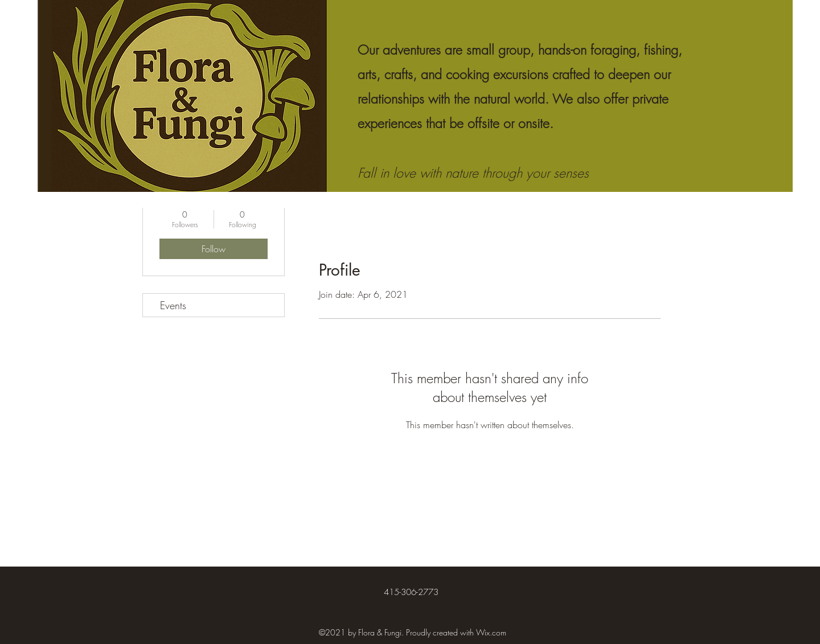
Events (173, 305)
